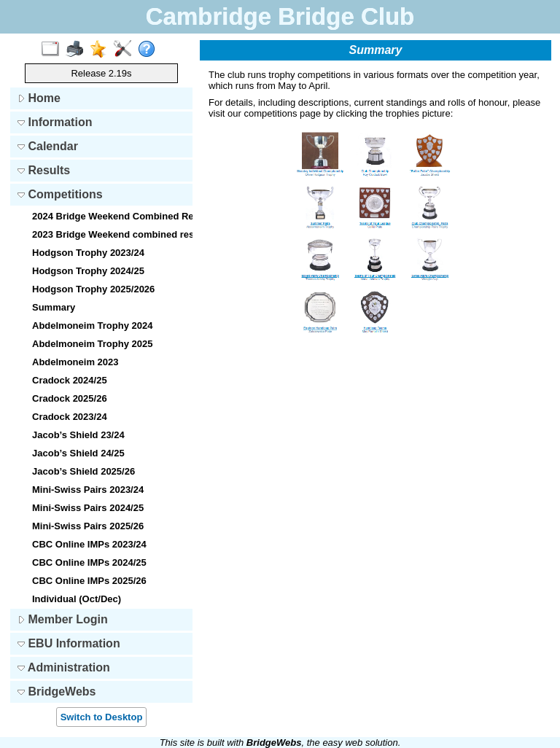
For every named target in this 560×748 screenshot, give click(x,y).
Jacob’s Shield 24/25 (78, 453)
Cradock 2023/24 (70, 417)
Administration (64, 667)
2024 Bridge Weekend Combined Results (111, 216)
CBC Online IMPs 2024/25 (89, 562)
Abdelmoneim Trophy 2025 (92, 344)
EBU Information (69, 643)
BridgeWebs (57, 691)
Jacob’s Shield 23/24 (78, 435)
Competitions (60, 194)
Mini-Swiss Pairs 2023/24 (88, 490)
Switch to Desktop (102, 717)
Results (44, 170)
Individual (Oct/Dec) (77, 599)
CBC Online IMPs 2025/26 (89, 581)
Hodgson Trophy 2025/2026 (93, 289)
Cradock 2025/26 (70, 398)
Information (55, 122)
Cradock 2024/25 (70, 380)
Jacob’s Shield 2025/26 (83, 471)
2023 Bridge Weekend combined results (111, 234)
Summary (54, 307)
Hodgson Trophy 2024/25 (88, 271)
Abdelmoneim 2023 (75, 362)
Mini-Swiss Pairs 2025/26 (88, 526)
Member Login (63, 619)
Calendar (48, 146)
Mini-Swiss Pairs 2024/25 (88, 508)
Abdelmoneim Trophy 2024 (92, 326)
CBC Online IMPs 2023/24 (89, 544)
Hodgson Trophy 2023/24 (88, 253)
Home (39, 98)
